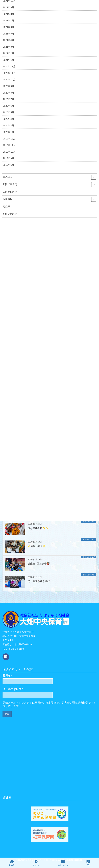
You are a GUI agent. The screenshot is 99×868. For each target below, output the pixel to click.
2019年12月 (9, 139)
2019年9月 (8, 158)
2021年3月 (8, 47)
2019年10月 (9, 152)
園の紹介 (8, 177)
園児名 (7, 676)
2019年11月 (9, 145)
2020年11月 (9, 73)
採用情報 (8, 199)
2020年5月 (8, 112)
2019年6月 (8, 165)
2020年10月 (9, 80)
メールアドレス (13, 689)
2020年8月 (8, 93)
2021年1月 (8, 60)
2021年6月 (8, 27)
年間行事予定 (10, 184)
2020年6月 (8, 106)
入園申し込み (10, 192)
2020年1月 (8, 132)
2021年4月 (8, 40)
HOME (12, 863)
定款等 (6, 206)
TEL (88, 863)
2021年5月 (8, 34)
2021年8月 (8, 14)
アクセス (36, 863)
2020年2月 (8, 125)
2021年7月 (8, 21)
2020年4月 (8, 119)
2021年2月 (8, 53)
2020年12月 (9, 66)
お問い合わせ (10, 214)
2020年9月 (8, 86)
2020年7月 (8, 99)
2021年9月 (8, 7)
